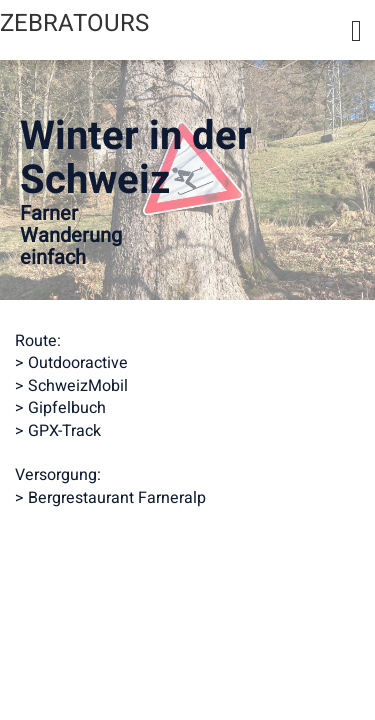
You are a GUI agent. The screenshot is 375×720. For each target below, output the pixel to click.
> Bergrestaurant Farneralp (110, 498)
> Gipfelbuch (60, 408)
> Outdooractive (71, 363)
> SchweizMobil (71, 386)
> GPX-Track (58, 431)
